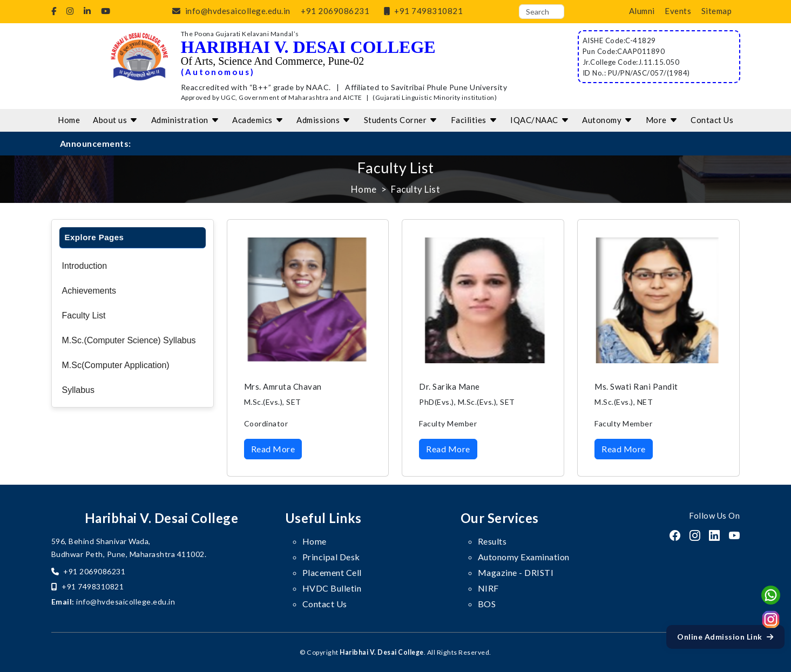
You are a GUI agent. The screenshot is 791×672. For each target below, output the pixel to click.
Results (492, 541)
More (662, 120)
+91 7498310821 (421, 11)
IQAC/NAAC (540, 120)
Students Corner (401, 120)
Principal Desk (331, 557)
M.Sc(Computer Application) (116, 365)
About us (116, 120)
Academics (258, 120)
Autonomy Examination (524, 557)
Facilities (474, 120)
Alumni (642, 11)
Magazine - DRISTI (516, 572)
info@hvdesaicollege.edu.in (229, 11)
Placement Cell (332, 572)
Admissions (324, 120)
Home (69, 120)
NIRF (488, 588)
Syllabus (78, 390)
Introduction (85, 266)
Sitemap (717, 11)
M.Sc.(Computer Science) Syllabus (129, 340)
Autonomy (607, 120)
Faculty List (84, 315)
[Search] (542, 12)
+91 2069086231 (335, 11)
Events (678, 11)
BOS (487, 604)
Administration (185, 120)
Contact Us (712, 120)
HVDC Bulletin (332, 588)
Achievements (89, 291)
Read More (273, 449)
